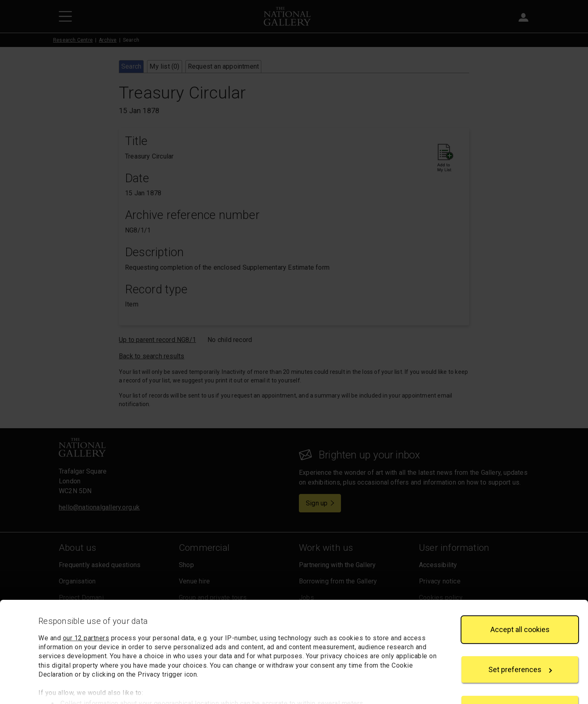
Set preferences (520, 635)
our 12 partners (86, 603)
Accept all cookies (520, 595)
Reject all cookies (520, 674)
